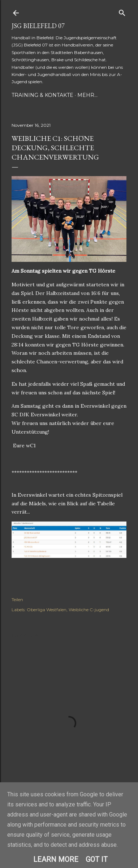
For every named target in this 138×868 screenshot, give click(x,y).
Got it (97, 859)
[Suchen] (122, 11)
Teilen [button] (17, 599)
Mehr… (87, 95)
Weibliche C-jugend (89, 610)
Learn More (56, 859)
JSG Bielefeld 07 (38, 26)
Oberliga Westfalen (47, 610)
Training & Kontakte (42, 95)
